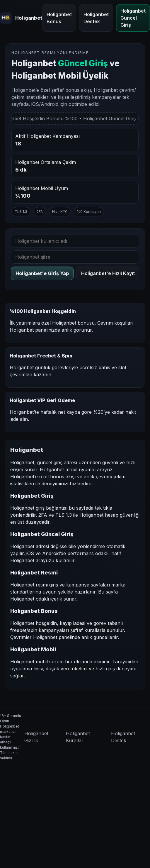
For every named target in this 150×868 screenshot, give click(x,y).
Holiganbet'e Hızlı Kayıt (108, 273)
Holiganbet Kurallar (78, 737)
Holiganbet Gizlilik (36, 737)
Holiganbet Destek (96, 18)
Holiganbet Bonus (59, 18)
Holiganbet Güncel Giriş (133, 18)
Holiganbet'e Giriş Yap (42, 273)
